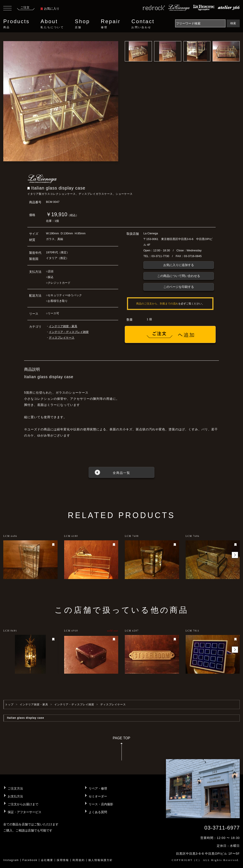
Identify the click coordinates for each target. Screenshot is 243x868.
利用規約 (79, 860)
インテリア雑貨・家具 (63, 326)
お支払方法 (15, 796)
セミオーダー (98, 796)
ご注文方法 (15, 788)
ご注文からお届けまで (23, 804)
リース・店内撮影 (101, 804)
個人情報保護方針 (100, 860)
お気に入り (50, 9)
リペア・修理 (98, 788)
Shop (82, 24)
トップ (9, 704)
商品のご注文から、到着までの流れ (157, 304)
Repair (111, 24)
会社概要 (47, 860)
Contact (143, 24)
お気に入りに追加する (179, 265)
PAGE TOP (121, 750)
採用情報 (63, 860)
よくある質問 (98, 812)
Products (16, 24)
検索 (233, 23)
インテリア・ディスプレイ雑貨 (69, 332)
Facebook (30, 860)
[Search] (200, 23)
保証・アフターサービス (25, 812)
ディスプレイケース (62, 338)
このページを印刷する (179, 287)
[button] (235, 555)
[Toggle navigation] (7, 9)
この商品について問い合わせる (179, 276)
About (52, 24)
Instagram (11, 860)
